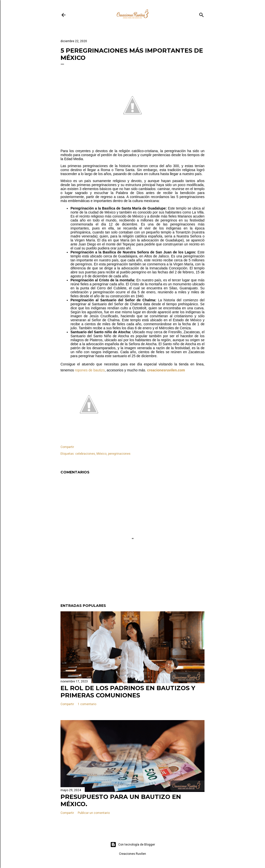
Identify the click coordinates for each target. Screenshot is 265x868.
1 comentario (87, 704)
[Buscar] (201, 14)
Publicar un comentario (94, 813)
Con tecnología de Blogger (133, 845)
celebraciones (85, 454)
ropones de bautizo (90, 370)
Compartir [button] (67, 447)
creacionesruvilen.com (166, 370)
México (101, 454)
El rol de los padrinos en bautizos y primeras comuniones (128, 692)
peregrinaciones (119, 454)
